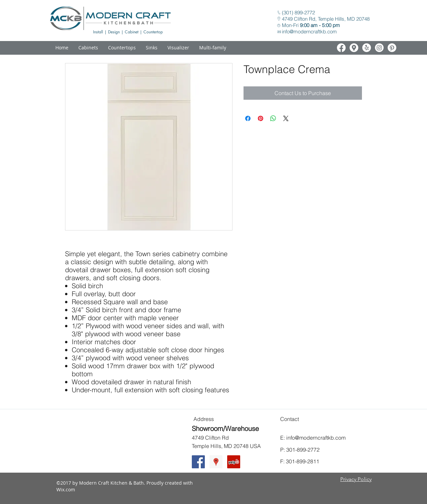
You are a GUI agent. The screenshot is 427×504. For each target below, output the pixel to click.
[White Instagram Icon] (379, 48)
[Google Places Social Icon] (216, 462)
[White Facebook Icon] (341, 48)
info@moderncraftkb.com (309, 32)
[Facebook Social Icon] (198, 462)
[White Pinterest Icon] (392, 48)
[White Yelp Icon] (367, 48)
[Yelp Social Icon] (234, 462)
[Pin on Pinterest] (261, 118)
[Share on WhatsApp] (273, 118)
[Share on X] (286, 118)
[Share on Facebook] (248, 118)
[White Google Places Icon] (354, 48)
